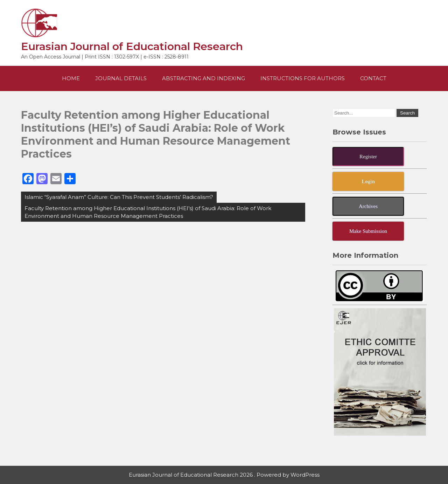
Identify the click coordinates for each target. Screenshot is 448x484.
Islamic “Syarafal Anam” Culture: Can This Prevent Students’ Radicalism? (119, 197)
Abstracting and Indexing (204, 78)
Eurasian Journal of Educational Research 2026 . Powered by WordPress (224, 475)
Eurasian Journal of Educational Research (132, 46)
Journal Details (121, 78)
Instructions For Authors (303, 78)
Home (71, 78)
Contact (373, 78)
